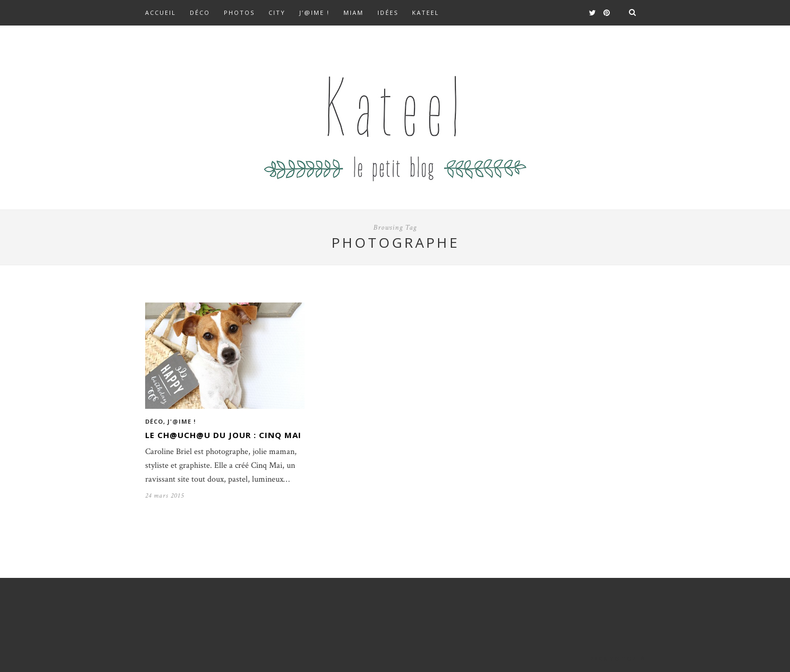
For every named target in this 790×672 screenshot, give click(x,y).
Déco (200, 12)
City (277, 12)
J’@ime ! (314, 12)
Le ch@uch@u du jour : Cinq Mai (223, 435)
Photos (239, 12)
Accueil (161, 12)
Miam (354, 12)
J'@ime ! (182, 421)
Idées (388, 12)
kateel (426, 12)
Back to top (617, 658)
